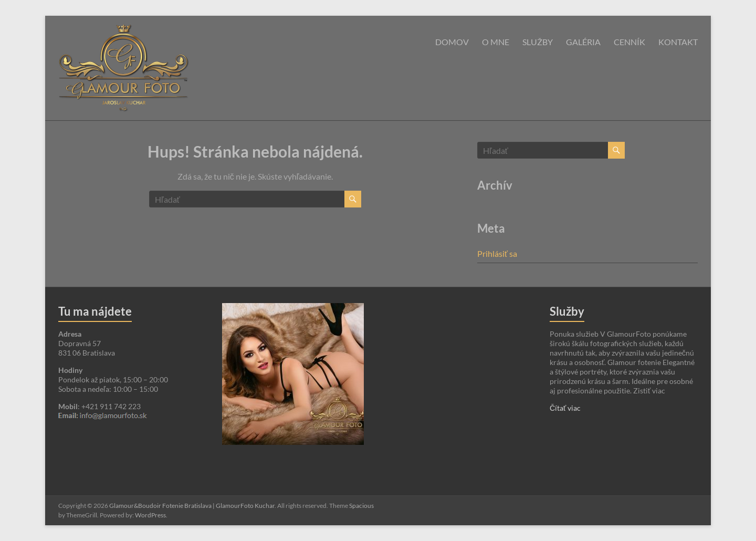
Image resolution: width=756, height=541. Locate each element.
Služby (538, 42)
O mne (496, 42)
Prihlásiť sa (497, 253)
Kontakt (678, 42)
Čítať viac (565, 408)
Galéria (583, 42)
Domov (452, 42)
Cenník (629, 42)
